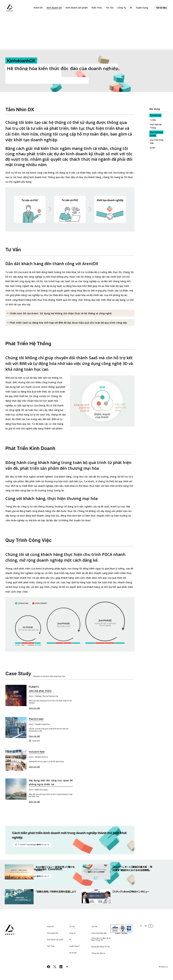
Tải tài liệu (161, 8)
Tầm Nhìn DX (155, 82)
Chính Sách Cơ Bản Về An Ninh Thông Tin (101, 939)
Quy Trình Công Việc (157, 108)
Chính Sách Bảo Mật (99, 933)
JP (141, 926)
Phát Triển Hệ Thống (156, 92)
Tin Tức (110, 8)
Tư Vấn (153, 86)
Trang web (34, 707)
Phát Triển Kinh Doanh (156, 100)
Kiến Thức (97, 8)
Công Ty (122, 8)
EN (146, 926)
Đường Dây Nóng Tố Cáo (101, 947)
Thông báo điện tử (98, 953)
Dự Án (152, 114)
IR (131, 8)
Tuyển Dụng (143, 8)
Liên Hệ (94, 927)
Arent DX (38, 8)
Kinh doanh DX (54, 8)
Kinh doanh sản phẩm (77, 8)
